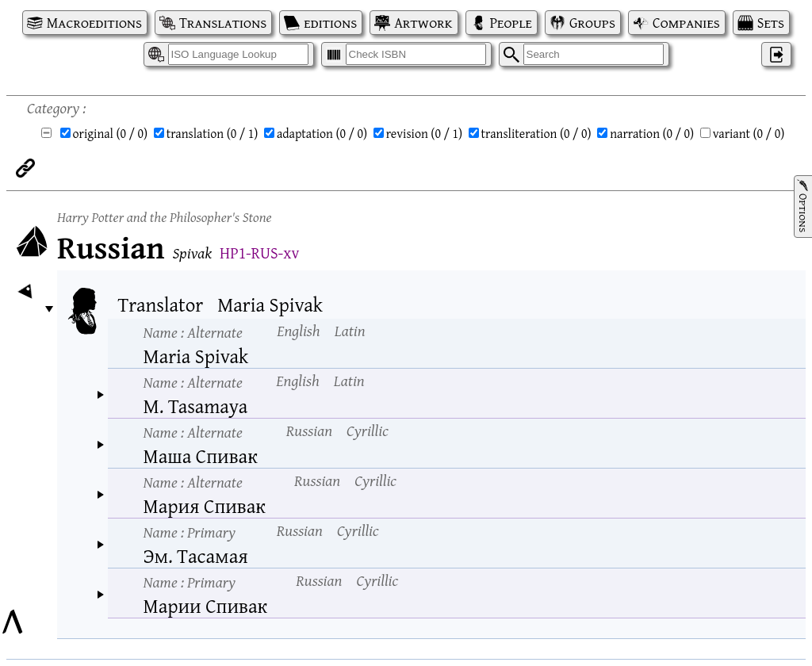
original (111, 133)
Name (193, 332)
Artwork (423, 23)
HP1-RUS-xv (259, 253)
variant (749, 133)
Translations (223, 23)
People (511, 23)
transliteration (536, 133)
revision (424, 133)
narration (652, 133)
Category (53, 107)
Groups (592, 23)
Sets (771, 23)
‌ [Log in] (776, 54)
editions (330, 23)
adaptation (322, 133)
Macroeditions (94, 23)
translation (213, 133)
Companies (686, 23)
